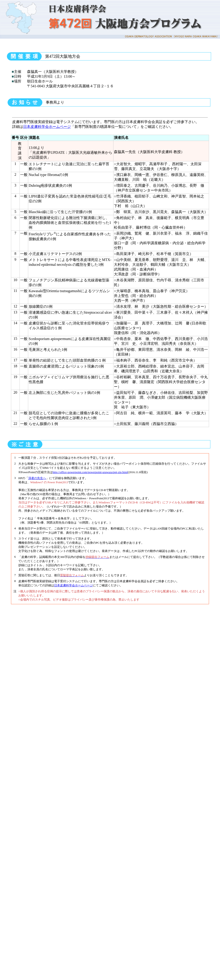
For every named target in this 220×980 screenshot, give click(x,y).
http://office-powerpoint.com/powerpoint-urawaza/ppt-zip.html (90, 472)
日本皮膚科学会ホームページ (47, 127)
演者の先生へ (37, 478)
